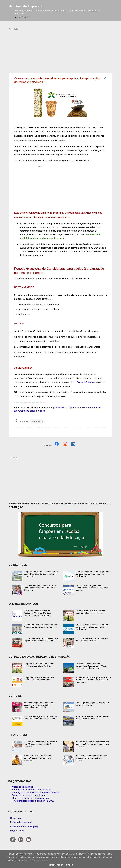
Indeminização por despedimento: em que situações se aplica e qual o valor (92, 743)
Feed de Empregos (29, 6)
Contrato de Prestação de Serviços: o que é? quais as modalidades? (41, 743)
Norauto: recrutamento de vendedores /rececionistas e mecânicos (93, 718)
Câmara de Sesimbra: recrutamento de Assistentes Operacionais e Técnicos (41, 626)
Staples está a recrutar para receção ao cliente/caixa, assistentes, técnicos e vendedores (93, 680)
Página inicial (17, 830)
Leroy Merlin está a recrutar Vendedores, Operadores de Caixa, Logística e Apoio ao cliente (91, 666)
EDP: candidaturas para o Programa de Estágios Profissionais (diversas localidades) (93, 574)
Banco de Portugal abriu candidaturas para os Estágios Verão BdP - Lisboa (41, 718)
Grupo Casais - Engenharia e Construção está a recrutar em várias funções (92, 588)
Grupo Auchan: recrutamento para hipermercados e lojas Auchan (91, 612)
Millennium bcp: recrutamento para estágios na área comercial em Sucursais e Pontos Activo (39, 705)
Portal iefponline (86, 382)
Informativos (37, 421)
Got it (69, 865)
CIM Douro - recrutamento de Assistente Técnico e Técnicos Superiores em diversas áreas (37, 613)
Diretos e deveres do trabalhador (29, 795)
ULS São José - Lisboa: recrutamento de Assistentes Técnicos (92, 640)
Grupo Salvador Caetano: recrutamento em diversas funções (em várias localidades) (93, 627)
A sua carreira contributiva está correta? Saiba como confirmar (38, 757)
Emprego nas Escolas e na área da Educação (36, 792)
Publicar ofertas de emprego (25, 826)
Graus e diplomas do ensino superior (31, 798)
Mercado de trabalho (23, 787)
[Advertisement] (61, 49)
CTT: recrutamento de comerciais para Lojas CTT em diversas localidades (41, 640)
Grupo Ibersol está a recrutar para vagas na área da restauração (39, 679)
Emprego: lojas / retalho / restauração (31, 790)
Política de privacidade (22, 822)
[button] (105, 79)
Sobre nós (15, 818)
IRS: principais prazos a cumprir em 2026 (33, 801)
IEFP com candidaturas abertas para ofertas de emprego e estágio (92, 757)
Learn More (56, 865)
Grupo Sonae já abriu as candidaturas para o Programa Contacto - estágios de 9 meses (41, 574)
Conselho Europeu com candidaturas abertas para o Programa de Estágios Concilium (41, 588)
